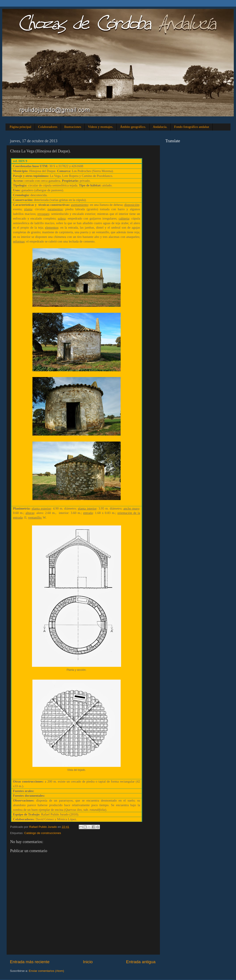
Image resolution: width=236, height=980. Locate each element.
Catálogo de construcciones (43, 833)
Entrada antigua (141, 962)
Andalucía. (160, 127)
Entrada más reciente (30, 962)
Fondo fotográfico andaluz (192, 127)
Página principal (21, 127)
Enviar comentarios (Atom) (47, 971)
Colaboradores (48, 127)
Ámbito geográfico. (133, 127)
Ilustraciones (73, 127)
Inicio (88, 962)
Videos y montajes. (101, 127)
